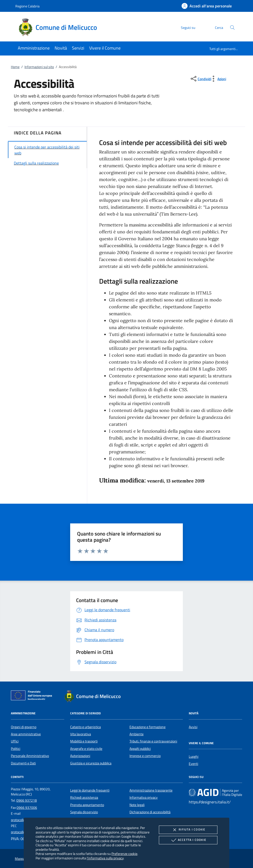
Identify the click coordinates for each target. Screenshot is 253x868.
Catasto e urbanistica (85, 727)
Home (15, 67)
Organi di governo (24, 727)
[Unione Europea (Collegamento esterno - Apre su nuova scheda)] (33, 696)
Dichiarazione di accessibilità (150, 812)
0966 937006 (27, 808)
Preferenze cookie (124, 854)
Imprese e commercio (145, 756)
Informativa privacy (144, 797)
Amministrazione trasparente (151, 790)
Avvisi (193, 727)
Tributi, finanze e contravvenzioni (153, 741)
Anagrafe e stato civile (86, 749)
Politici (16, 749)
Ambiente (137, 734)
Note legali (137, 805)
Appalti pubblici (140, 749)
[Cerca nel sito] (232, 28)
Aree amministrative (26, 734)
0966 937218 (27, 800)
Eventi (193, 764)
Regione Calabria (27, 6)
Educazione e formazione (148, 727)
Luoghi (194, 757)
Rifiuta (188, 830)
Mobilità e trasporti (84, 741)
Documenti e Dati (23, 763)
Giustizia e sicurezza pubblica (91, 763)
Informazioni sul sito (39, 67)
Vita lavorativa (81, 734)
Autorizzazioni (80, 756)
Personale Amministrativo (30, 756)
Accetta (188, 840)
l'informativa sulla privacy (105, 858)
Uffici (15, 741)
